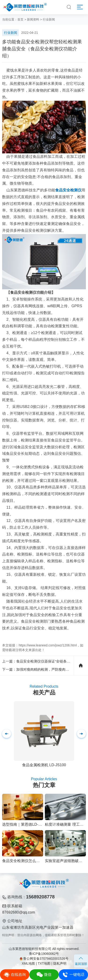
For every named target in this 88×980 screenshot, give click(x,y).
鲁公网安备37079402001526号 (44, 959)
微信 (44, 975)
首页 (20, 19)
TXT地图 (44, 963)
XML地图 (28, 963)
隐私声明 (60, 963)
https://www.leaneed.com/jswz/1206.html (48, 645)
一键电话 (73, 975)
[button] (81, 734)
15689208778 (40, 897)
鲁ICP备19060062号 (44, 954)
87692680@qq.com (19, 912)
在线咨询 (15, 975)
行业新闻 (49, 19)
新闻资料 (33, 19)
